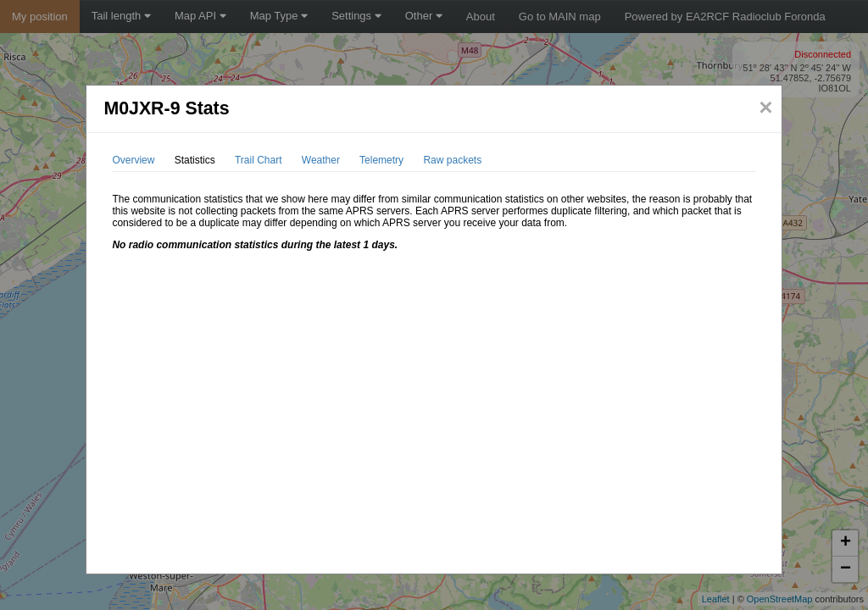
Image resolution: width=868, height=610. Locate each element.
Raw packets (452, 160)
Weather (321, 160)
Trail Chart (259, 160)
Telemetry (381, 160)
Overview (133, 160)
